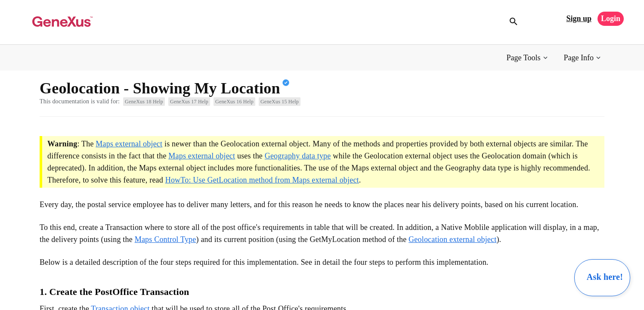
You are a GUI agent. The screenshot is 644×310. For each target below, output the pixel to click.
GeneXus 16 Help (234, 102)
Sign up (579, 19)
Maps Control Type (166, 239)
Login (611, 19)
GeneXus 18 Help (144, 102)
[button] (528, 58)
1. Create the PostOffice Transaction (115, 292)
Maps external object (129, 144)
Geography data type (298, 156)
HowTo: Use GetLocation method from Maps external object (262, 180)
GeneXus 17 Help (189, 102)
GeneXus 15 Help (280, 102)
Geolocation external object (452, 239)
